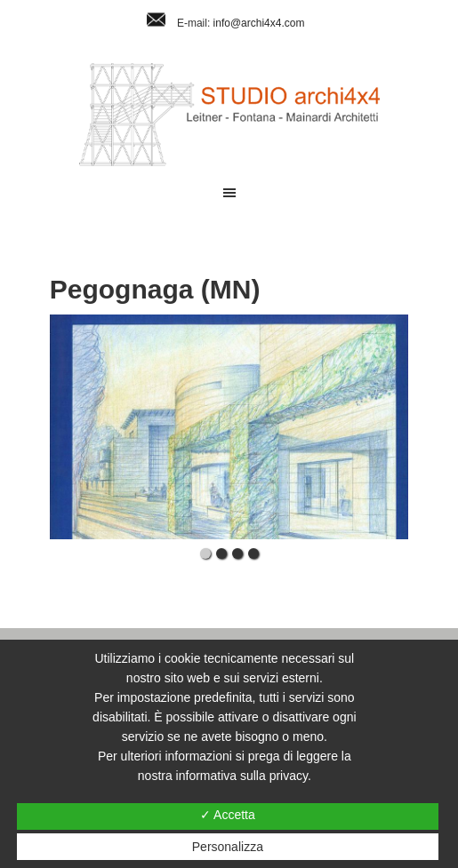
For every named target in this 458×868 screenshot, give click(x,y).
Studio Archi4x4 (229, 115)
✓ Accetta (228, 815)
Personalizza (228, 847)
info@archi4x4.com (259, 23)
